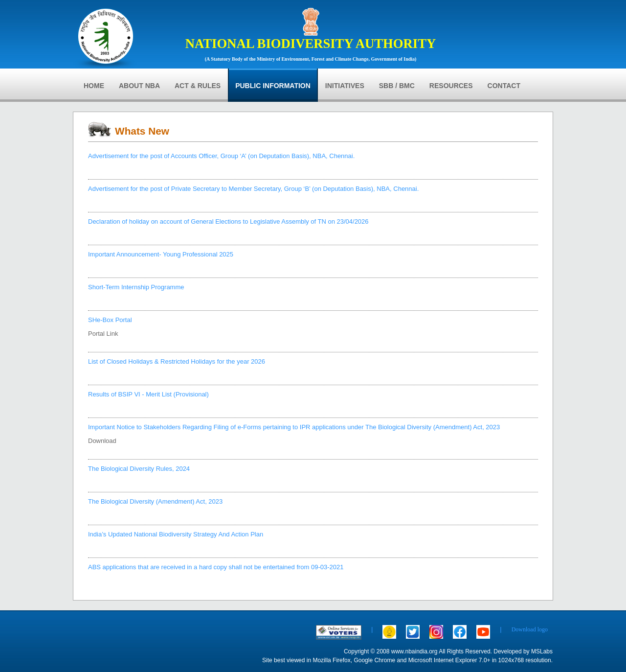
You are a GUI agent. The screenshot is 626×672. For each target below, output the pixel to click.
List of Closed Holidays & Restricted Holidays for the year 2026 (177, 361)
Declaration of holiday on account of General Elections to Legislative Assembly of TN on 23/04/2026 (228, 221)
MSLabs (542, 651)
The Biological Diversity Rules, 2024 (139, 469)
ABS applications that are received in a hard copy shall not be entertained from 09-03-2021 (216, 567)
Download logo (530, 629)
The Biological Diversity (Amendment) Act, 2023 (155, 501)
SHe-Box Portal (110, 320)
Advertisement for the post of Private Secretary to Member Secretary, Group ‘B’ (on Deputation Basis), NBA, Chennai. (253, 189)
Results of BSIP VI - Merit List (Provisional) (148, 394)
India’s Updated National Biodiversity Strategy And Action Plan (176, 534)
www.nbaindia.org (414, 651)
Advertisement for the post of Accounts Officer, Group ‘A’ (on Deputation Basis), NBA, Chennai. (221, 156)
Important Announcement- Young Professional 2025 (161, 254)
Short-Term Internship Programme (136, 287)
